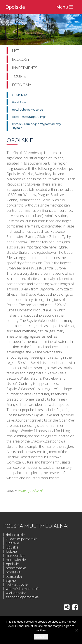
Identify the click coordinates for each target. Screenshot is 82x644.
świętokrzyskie (17, 585)
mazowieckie (16, 560)
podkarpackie (16, 568)
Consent (41, 637)
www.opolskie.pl (31, 491)
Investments (25, 68)
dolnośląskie (15, 535)
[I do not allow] (77, 630)
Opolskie (15, 6)
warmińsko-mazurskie (23, 589)
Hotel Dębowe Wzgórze (28, 109)
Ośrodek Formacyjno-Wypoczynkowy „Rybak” (37, 126)
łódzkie (11, 551)
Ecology (21, 59)
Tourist (20, 76)
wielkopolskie (16, 593)
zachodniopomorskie (22, 597)
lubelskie (12, 543)
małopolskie (15, 555)
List (16, 51)
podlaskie (13, 572)
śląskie (11, 580)
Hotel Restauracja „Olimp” (29, 117)
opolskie (12, 564)
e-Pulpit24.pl (20, 95)
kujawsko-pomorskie (22, 539)
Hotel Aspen (20, 102)
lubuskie (12, 547)
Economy (22, 85)
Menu (66, 8)
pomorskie (14, 576)
